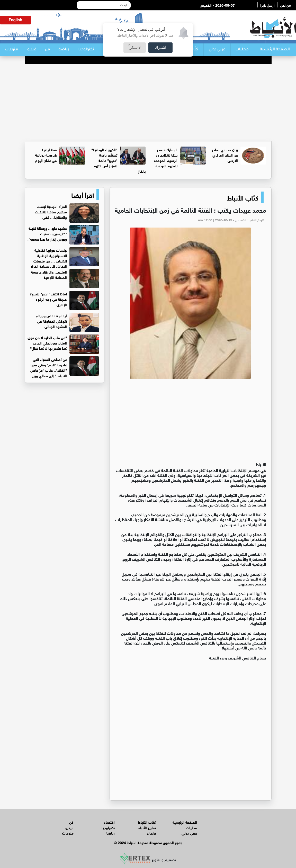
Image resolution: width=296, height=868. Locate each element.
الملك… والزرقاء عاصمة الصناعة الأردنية (49, 274)
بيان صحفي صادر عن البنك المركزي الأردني (225, 155)
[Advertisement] (148, 103)
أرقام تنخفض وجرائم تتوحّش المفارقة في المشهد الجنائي (51, 321)
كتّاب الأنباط (243, 197)
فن (47, 50)
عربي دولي (217, 50)
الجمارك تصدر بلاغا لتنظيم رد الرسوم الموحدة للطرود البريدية (166, 157)
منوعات (11, 50)
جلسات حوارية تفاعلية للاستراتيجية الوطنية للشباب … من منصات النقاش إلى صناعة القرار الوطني (65, 261)
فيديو (32, 50)
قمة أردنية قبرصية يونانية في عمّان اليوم (46, 155)
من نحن (285, 5)
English (16, 20)
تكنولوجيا (86, 50)
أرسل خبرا (267, 5)
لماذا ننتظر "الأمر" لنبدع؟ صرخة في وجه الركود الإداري (48, 299)
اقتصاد (109, 822)
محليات (242, 50)
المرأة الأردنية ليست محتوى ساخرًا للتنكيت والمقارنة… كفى (51, 211)
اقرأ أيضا (83, 195)
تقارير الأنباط (147, 827)
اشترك (160, 47)
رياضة (64, 50)
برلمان (151, 833)
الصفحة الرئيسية (275, 50)
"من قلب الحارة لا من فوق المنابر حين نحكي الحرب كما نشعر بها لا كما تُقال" (47, 343)
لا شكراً (135, 47)
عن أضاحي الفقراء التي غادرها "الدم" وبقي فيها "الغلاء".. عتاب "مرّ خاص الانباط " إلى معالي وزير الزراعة (65, 370)
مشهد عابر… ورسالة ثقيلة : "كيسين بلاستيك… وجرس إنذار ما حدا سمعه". (47, 233)
